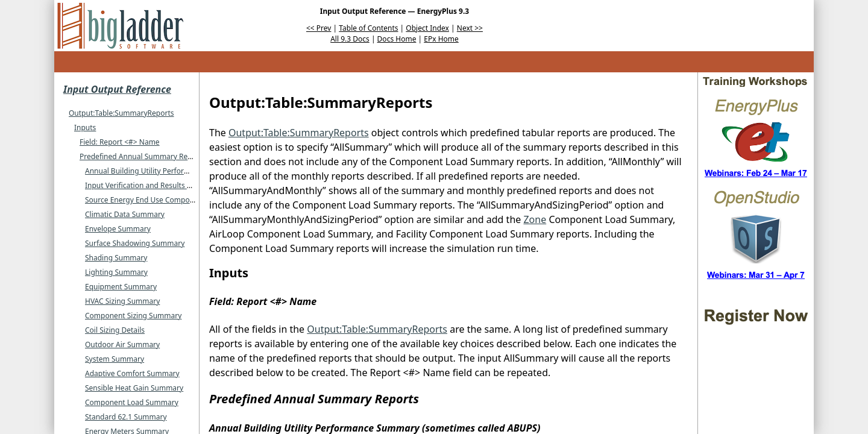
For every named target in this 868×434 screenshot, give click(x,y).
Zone (535, 219)
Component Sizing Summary (133, 316)
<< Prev (319, 28)
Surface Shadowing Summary (135, 243)
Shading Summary (116, 258)
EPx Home (441, 39)
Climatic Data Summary (125, 214)
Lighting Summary (116, 272)
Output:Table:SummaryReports (121, 113)
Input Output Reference (117, 89)
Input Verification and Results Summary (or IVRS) (168, 185)
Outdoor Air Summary (122, 344)
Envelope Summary (118, 229)
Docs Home (397, 39)
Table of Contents (368, 28)
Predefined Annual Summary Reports (143, 156)
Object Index (427, 28)
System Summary (115, 359)
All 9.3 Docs (350, 39)
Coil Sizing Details (115, 330)
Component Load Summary (132, 402)
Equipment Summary (121, 287)
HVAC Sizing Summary (122, 301)
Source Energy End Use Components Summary (164, 200)
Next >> (470, 28)
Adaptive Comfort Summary (132, 373)
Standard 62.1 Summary (126, 417)
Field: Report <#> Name (120, 142)
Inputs (85, 127)
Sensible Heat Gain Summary (134, 388)
